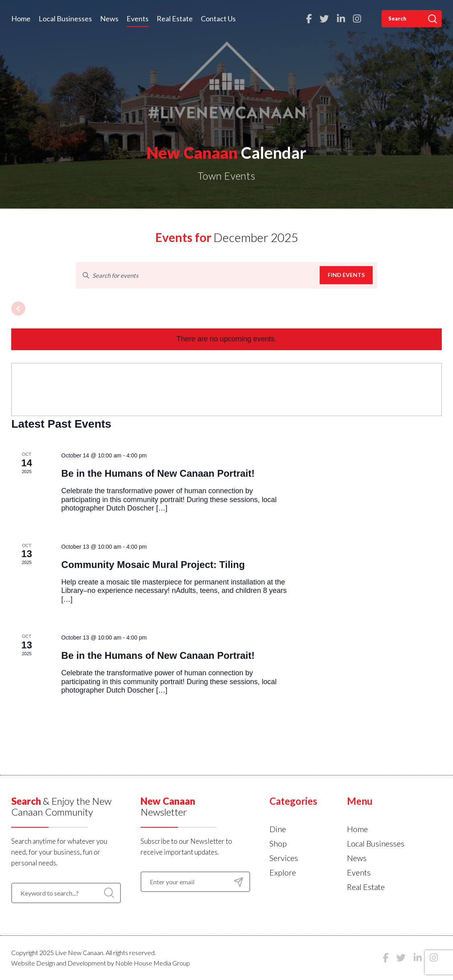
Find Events (346, 275)
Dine (278, 829)
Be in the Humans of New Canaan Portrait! (158, 473)
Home (21, 18)
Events (138, 18)
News (109, 18)
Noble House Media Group (153, 963)
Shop (278, 843)
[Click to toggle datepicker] (227, 237)
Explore (283, 872)
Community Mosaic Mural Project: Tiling (153, 565)
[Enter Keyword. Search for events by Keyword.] (198, 275)
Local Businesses (65, 18)
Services (284, 858)
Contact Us (218, 18)
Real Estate (175, 18)
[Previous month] (18, 309)
